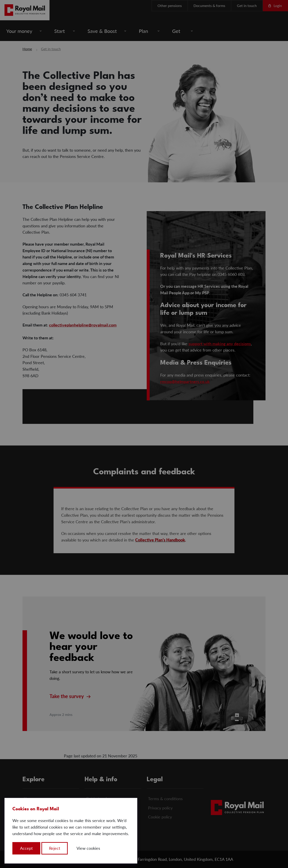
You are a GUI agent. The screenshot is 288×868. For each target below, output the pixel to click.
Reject (55, 848)
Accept (26, 848)
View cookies (88, 848)
